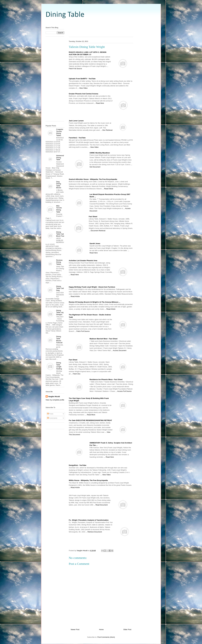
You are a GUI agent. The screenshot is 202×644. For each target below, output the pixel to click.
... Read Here (99, 103)
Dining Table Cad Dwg (60, 288)
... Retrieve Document (94, 532)
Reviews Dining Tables (59, 262)
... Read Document (101, 505)
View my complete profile (55, 400)
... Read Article (108, 189)
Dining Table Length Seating (59, 366)
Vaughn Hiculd (54, 397)
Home (101, 629)
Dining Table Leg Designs (60, 312)
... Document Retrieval (97, 231)
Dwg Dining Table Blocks (59, 185)
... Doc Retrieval (106, 130)
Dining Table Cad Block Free (60, 234)
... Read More (90, 415)
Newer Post (75, 629)
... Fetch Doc (76, 374)
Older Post (127, 629)
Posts (50, 414)
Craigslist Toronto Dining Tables (60, 132)
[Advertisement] (101, 22)
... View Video (82, 88)
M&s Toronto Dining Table (59, 209)
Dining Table (65, 15)
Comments (52, 418)
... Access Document (119, 350)
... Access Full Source (123, 391)
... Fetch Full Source (82, 331)
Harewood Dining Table (60, 158)
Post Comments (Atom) (106, 637)
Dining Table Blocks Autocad (59, 340)
